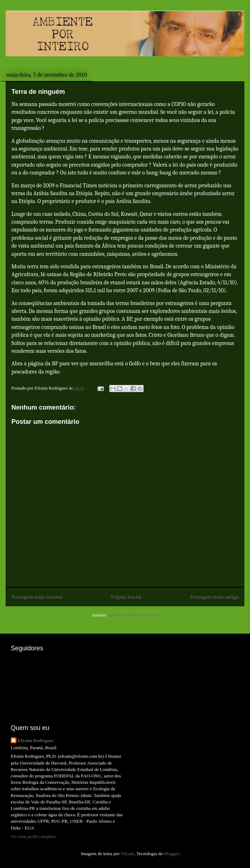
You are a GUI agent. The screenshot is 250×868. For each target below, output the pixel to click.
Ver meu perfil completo (33, 836)
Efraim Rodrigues (36, 740)
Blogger (171, 854)
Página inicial (126, 597)
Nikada (127, 854)
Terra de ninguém (38, 92)
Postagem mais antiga (214, 597)
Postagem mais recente (37, 597)
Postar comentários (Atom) (133, 615)
